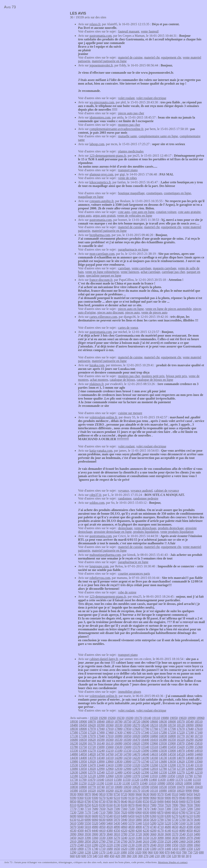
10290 (101, 791)
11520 (135, 780)
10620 (136, 787)
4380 (110, 831)
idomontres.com (100, 117)
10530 (163, 787)
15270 (92, 751)
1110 (117, 852)
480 (106, 856)
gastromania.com (101, 36)
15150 (127, 751)
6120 (80, 820)
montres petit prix (153, 376)
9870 (88, 794)
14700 (127, 754)
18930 (74, 722)
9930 (73, 794)
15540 (145, 747)
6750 (189, 812)
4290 (131, 831)
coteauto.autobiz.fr (102, 201)
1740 (95, 849)
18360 (110, 725)
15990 (145, 743)
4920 (110, 827)
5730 (175, 820)
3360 (95, 838)
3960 (80, 834)
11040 (144, 783)
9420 (197, 794)
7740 (80, 809)
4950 (102, 827)
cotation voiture (166, 212)
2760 (110, 841)
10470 (181, 787)
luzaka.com (97, 365)
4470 (88, 831)
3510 (190, 834)
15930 (163, 743)
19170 (138, 718)
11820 (180, 776)
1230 (88, 852)
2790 (102, 841)
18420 (92, 725)
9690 (131, 794)
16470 (136, 740)
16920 (136, 736)
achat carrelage (150, 272)
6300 (168, 816)
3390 (88, 838)
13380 (118, 765)
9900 (80, 794)
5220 (168, 823)
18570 (181, 722)
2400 (197, 841)
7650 (102, 809)
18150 (172, 725)
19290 (103, 718)
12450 (127, 772)
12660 (199, 769)
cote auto (124, 212)
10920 (179, 783)
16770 (181, 736)
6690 (73, 816)
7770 (73, 809)
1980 (168, 845)
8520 (153, 801)
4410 (102, 831)
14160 (154, 758)
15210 (110, 751)
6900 (153, 812)
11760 (198, 776)
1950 (175, 845)
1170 (102, 852)
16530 (118, 740)
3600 (168, 834)
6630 (88, 816)
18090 (190, 725)
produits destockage (171, 528)
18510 (199, 722)
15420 (181, 747)
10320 (92, 791)
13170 (181, 765)
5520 (95, 823)
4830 (131, 827)
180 (163, 856)
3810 (117, 834)
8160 (110, 805)
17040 (101, 736)
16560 (110, 740)
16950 (127, 736)
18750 (127, 722)
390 (123, 856)
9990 (189, 791)
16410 (154, 740)
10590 (145, 787)
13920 (92, 761)
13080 (74, 769)
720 (196, 852)
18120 (181, 725)
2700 (124, 841)
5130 (190, 823)
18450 (83, 725)
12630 (74, 772)
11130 (118, 783)
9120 (139, 798)
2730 (117, 841)
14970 (181, 751)
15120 (136, 751)
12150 (83, 776)
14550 (172, 754)
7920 (168, 805)
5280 (153, 823)
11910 (154, 776)
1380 (182, 849)
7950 (161, 805)
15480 (163, 747)
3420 (80, 838)
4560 (197, 827)
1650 (117, 849)
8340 (197, 801)
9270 (102, 798)
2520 (168, 841)
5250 (161, 823)
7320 (182, 809)
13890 (101, 761)
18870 (92, 722)
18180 (163, 725)
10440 (190, 787)
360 (129, 856)
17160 (199, 732)
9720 (124, 794)
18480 (74, 725)
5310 (146, 823)
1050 (131, 852)
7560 (124, 809)
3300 (110, 838)
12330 (163, 772)
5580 (80, 823)
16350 (172, 740)
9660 (139, 794)
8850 (73, 801)
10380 (74, 791)
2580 (153, 841)
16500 (127, 740)
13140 (190, 765)
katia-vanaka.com (101, 451)
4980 (95, 827)
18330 (118, 725)
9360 (80, 798)
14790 (101, 754)
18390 (101, 725)
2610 (146, 841)
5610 (73, 823)
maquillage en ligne (91, 197)
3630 (161, 834)
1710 (102, 849)
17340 (145, 732)
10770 (92, 787)
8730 (102, 801)
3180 (139, 838)
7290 (190, 809)
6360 (153, 816)
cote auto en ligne (143, 212)
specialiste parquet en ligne (104, 276)
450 (112, 856)
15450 (172, 747)
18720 (136, 722)
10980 (161, 783)
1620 (124, 849)
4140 (168, 831)
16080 (118, 743)
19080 (165, 718)
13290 (145, 765)
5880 (139, 820)
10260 (110, 791)
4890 (117, 827)
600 (84, 856)
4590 (190, 827)
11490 (144, 780)
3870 (102, 834)
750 (190, 852)
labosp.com (97, 144)
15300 (83, 751)
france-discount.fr (101, 280)
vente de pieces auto (154, 312)
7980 (153, 805)
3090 (161, 838)
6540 (110, 816)
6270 (175, 816)
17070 (92, 736)
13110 (198, 765)
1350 (190, 849)
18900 (83, 722)
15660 (110, 747)
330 (135, 856)
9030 (161, 798)
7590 (117, 809)
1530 (146, 849)
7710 (88, 809)
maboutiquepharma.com (105, 555)
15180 (118, 751)
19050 (174, 718)
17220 (181, 732)
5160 (182, 823)
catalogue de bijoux (122, 380)
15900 (172, 743)
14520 (181, 754)
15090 (145, 751)
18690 (145, 722)
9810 (102, 794)
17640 (190, 729)
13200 (172, 765)
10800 (83, 787)
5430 (117, 823)
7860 (182, 805)
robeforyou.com (100, 578)
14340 (101, 758)
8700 (110, 801)
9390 (73, 798)
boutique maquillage (131, 193)
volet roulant (126, 98)
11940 (145, 776)
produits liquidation (146, 532)
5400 (124, 823)
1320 (197, 849)
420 (118, 856)
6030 (102, 820)
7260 (197, 809)
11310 (197, 780)
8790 (88, 801)
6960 (138, 812)
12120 (92, 776)
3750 (131, 834)
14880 (74, 754)
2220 (110, 845)
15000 (172, 751)
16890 (145, 736)
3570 (175, 834)
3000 (182, 838)
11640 (100, 780)
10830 (74, 787)
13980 (74, 761)
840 (173, 852)
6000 (110, 820)
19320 (94, 718)
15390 (190, 747)
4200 (153, 831)
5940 (124, 820)
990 (145, 852)
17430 (118, 732)
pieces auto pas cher (131, 113)
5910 (131, 820)
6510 (117, 816)
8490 (161, 801)
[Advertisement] (34, 40)
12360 (154, 772)
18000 (83, 729)
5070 (73, 827)
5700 (182, 820)
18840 (101, 722)
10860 (197, 783)
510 (101, 856)
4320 (124, 831)
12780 (163, 769)
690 (201, 852)
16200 (83, 743)
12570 (92, 772)
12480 (118, 772)
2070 (146, 845)
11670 (91, 780)
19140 (147, 718)
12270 (181, 772)
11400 (170, 780)
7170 (88, 812)
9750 (117, 794)
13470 (92, 765)
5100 (197, 823)
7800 (197, 805)
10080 (163, 791)
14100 (172, 758)
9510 (175, 794)
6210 (190, 816)
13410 (110, 765)
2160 (124, 845)
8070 (131, 805)
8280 (80, 805)
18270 (136, 725)
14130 (163, 758)
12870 (136, 769)
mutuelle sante (128, 136)
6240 (182, 816)
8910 (190, 798)
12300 (172, 772)
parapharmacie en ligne (133, 249)
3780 (124, 834)
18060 (199, 725)
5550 (88, 823)
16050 (127, 743)
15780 (74, 747)
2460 (182, 841)
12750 (172, 769)
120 (174, 856)
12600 (83, 772)
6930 (146, 812)
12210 (199, 772)
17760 (154, 729)
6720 (197, 812)
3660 (153, 834)
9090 (146, 798)
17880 (118, 729)
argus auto (85, 216)
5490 (102, 823)
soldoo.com (97, 503)
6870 (160, 812)
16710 (199, 736)
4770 (146, 827)
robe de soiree (127, 592)
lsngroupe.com (99, 566)
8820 (80, 801)
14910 (199, 751)
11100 (126, 783)
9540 (168, 794)
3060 (168, 838)
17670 (181, 729)
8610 (131, 801)
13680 (163, 761)
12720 (181, 769)
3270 (117, 838)
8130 (117, 805)
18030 (74, 729)
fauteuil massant (129, 31)
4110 (175, 831)
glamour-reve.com (101, 174)
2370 (73, 845)
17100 (83, 736)
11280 (74, 783)
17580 (74, 732)
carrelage (124, 268)
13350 (127, 765)
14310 (110, 758)
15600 (127, 747)
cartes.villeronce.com (103, 317)
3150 (146, 838)
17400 (127, 732)
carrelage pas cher (173, 272)
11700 (83, 780)
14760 (110, 754)
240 (152, 856)
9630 (146, 794)
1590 (131, 849)
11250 (83, 783)
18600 (172, 722)
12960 (110, 769)
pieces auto (133, 312)
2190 (117, 845)
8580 (139, 801)
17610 (199, 729)
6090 (88, 820)
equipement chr (171, 57)
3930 (88, 834)
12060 (110, 776)
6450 (131, 816)
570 (89, 856)
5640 (197, 820)
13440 (101, 765)
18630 (163, 722)
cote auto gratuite (189, 212)
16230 (74, 743)
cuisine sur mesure (130, 413)
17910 (110, 729)
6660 (80, 816)
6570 (102, 816)
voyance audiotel (142, 491)
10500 (172, 787)
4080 (182, 831)
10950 (170, 783)
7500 (139, 809)
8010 (146, 805)
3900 (95, 834)
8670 (117, 801)
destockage (125, 528)
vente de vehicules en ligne (135, 216)
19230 (120, 718)
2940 (197, 838)
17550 (83, 732)
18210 (154, 725)
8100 (124, 805)
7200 (80, 812)
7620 (110, 809)
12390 (145, 772)
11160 (109, 783)
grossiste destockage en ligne (113, 532)
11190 (100, 783)
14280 (118, 758)
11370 (179, 780)
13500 (83, 765)
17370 (136, 732)
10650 (127, 787)
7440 (153, 809)
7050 (117, 812)
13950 (83, 761)
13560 (199, 761)
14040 (190, 758)
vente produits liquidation (177, 532)
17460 (110, 732)
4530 (73, 831)
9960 (196, 791)
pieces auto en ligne (131, 309)
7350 (175, 809)
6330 (161, 816)
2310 (88, 845)
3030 (175, 838)
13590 (190, 761)
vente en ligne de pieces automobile (168, 309)
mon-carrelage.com (102, 254)
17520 (92, 732)
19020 (183, 718)
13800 (127, 761)
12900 (127, 769)
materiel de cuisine (130, 57)
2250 (102, 845)
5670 (190, 820)
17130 (74, 736)
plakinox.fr (97, 384)
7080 (109, 812)
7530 (131, 809)
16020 (136, 743)
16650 (83, 740)
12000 (127, 776)
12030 (118, 776)
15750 (83, 747)
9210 (117, 798)
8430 (175, 801)
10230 (118, 791)
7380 (168, 809)
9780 (110, 794)
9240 (110, 798)
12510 (110, 772)
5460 (110, 823)
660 (72, 856)
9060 (153, 798)
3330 (102, 838)
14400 (83, 758)
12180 (74, 776)
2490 (175, 841)
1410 (175, 849)
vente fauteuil (150, 31)
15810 (198, 743)
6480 (124, 816)
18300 (127, 725)
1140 (109, 852)
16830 (163, 736)
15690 (101, 747)
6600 (95, 816)
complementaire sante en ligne (158, 136)
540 (95, 856)
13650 (172, 761)
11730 (74, 780)
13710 (154, 761)
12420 (136, 772)
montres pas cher (129, 125)
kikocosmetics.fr (100, 182)
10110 (154, 791)
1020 (138, 852)
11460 (153, 780)
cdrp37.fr (95, 495)
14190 (145, 758)
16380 (163, 740)
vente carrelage (141, 268)
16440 (145, 740)
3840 (110, 834)
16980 (118, 736)
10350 (83, 791)
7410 (161, 809)
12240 (190, 772)
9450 (190, 794)
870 (167, 852)
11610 (109, 780)
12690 (190, 769)
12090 (101, 776)
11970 (136, 776)
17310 (154, 732)
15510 (154, 747)
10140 (145, 791)
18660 (154, 722)
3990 (73, 834)
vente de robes (128, 178)
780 (184, 852)
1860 (197, 845)
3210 (131, 838)
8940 (182, 798)
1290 (73, 852)
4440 (95, 831)
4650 (175, 827)
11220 (91, 783)
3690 (146, 834)
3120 (153, 838)
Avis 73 (10, 7)
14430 (74, 758)
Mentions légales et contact (173, 862)
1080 (124, 852)
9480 (182, 794)
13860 (110, 761)
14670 (136, 754)
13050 (83, 769)
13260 (154, 765)
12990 (101, 769)
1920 (182, 845)
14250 (127, 758)
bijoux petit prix (177, 376)
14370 (92, 758)
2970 (190, 838)
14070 (181, 758)
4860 (124, 827)
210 (157, 856)
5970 (117, 820)
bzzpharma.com (100, 235)
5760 (168, 820)
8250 (88, 805)
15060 (154, 751)
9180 (124, 798)
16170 (92, 743)
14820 (92, 754)
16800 (172, 736)
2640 (139, 841)
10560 (154, 787)
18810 (110, 722)
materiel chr (152, 57)
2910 (73, 841)
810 (179, 852)
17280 (163, 732)
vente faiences (130, 272)
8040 (139, 805)
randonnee (125, 498)
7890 (175, 805)
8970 (175, 798)
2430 (190, 841)
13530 (74, 765)
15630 (118, 747)
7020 (124, 812)
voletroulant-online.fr (103, 417)
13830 (118, 761)
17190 (190, 732)
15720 (92, 747)
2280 (95, 845)
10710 (110, 787)
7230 (73, 812)
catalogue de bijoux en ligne (155, 380)
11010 (152, 783)
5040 (80, 827)
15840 (189, 743)
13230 (163, 765)
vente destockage (145, 528)
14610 (154, 754)
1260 (80, 852)
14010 (199, 758)
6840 (168, 812)
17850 (127, 729)
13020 (92, 769)
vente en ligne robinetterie (102, 272)
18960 (200, 718)
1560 (139, 849)
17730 (163, 729)
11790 (189, 776)
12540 (101, 772)
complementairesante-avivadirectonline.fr (116, 129)
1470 (161, 849)
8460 (168, 801)
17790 (145, 729)
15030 (163, 751)
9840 (95, 794)
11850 (171, 776)
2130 (131, 845)
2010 (161, 845)
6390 (146, 816)
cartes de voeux (128, 328)
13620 (181, 761)
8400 (182, 801)
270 (146, 856)
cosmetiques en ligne (177, 193)
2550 (161, 841)
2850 (88, 841)
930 (156, 852)
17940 (101, 729)
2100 (139, 845)
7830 (190, 805)
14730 (118, 754)
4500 (80, 831)
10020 (181, 791)
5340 (139, 823)
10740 (101, 787)
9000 (168, 798)
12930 (118, 769)
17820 (136, 729)
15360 (199, 747)
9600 (153, 794)
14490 (190, 754)
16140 (101, 743)
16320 (181, 740)
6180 (197, 816)
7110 (102, 812)
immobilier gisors (130, 692)
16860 (154, 736)
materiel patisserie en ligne (109, 61)
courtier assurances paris (134, 574)
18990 (191, 718)
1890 (190, 845)
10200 (127, 791)
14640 (145, 754)
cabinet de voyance (167, 491)
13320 (136, 765)
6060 (95, 820)
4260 (139, 831)
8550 (146, 801)
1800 (80, 849)
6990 (131, 812)
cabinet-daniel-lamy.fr (104, 659)
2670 (131, 841)
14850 (83, 754)
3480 (197, 834)
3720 (139, 834)
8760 (95, 801)
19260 (112, 718)
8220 (95, 805)
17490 (101, 732)
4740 (153, 827)
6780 (182, 812)
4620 (182, 827)
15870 (181, 743)
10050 (172, 791)
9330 (88, 798)
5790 (161, 820)
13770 (136, 761)
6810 (175, 812)
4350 (117, 831)
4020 (197, 831)
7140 (95, 812)
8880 (197, 798)
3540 (182, 834)
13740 (145, 761)
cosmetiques (154, 193)
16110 (109, 743)
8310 (73, 805)
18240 (145, 725)
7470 (146, 809)
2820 (95, 841)
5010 (88, 827)
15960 (154, 743)
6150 (73, 820)
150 (169, 856)
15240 (101, 751)
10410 (199, 787)
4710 (161, 827)
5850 (146, 820)
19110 (156, 718)
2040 (153, 845)
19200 (129, 718)
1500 (153, 849)
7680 (95, 809)
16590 (101, 740)
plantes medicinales (131, 151)
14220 (136, 758)
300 (140, 856)
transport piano (128, 170)
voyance (124, 491)
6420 (139, 816)
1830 (73, 849)
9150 (131, 798)
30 (187, 856)
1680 (110, 849)
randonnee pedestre (146, 498)
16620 (92, 740)
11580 (118, 780)
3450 (73, 838)
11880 (162, 776)
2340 (80, 845)
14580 (163, 754)
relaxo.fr (95, 24)
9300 (95, 798)
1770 (88, 849)
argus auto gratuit (104, 216)
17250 (172, 732)
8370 (190, 801)
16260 (199, 740)
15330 (74, 751)
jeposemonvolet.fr (101, 65)
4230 (146, 831)
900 (162, 852)
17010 (110, 736)
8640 (124, 801)
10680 (118, 787)
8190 (102, 805)
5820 (153, 820)
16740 (190, 736)
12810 (154, 769)
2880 (80, 841)
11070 (135, 783)
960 (150, 852)
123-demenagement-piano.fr (108, 156)
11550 (126, 780)
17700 (172, 729)
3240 (124, 838)
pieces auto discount (111, 312)
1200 (95, 852)
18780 (118, 722)
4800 (139, 827)
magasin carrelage (165, 268)
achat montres (99, 380)
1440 (168, 849)
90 (179, 856)
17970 (92, 729)
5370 (131, 823)
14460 (199, 754)
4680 (168, 827)
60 (183, 856)
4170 (161, 831)
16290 (190, 740)
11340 (188, 780)
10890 (188, 783)
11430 (162, 780)
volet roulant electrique (151, 98)
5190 (175, 823)
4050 (189, 831)
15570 (136, 747)
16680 (74, 740)
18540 (190, 722)
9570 (161, 794)
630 (78, 856)
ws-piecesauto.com (102, 102)
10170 (136, 791)
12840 (145, 769)
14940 (190, 751)
